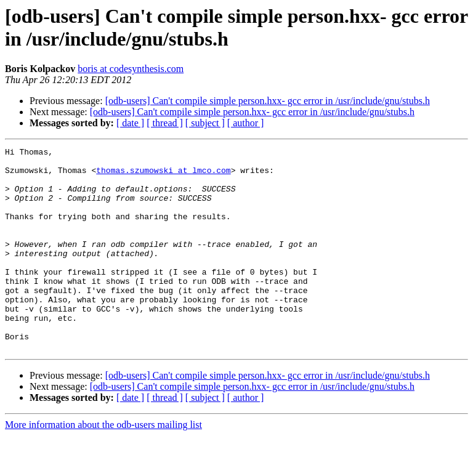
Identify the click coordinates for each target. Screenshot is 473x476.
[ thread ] (165, 123)
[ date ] (130, 123)
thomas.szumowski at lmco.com (163, 175)
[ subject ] (205, 123)
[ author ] (246, 123)
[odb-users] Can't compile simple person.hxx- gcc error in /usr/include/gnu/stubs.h (268, 101)
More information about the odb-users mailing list (103, 465)
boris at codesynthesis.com (131, 69)
